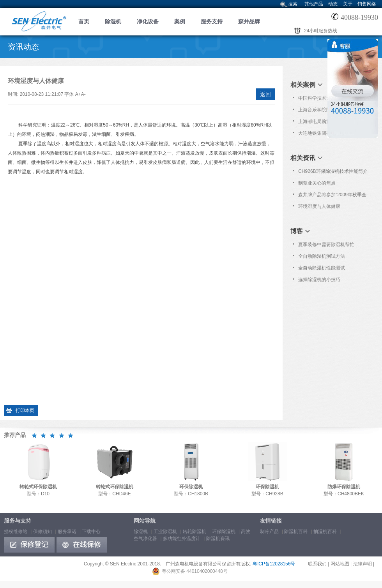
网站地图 (340, 564)
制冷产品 (269, 532)
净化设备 (148, 21)
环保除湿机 (224, 532)
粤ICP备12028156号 (274, 564)
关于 (348, 4)
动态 (333, 4)
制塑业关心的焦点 (317, 183)
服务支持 (212, 21)
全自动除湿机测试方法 (322, 256)
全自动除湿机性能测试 (322, 268)
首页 (84, 21)
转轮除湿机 (195, 532)
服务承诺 (67, 532)
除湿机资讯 (218, 539)
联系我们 (317, 564)
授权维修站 (16, 532)
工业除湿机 (165, 532)
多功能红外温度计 (182, 539)
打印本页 (25, 410)
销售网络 (367, 4)
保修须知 (42, 532)
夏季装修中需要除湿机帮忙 (326, 245)
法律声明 (363, 564)
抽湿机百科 (325, 532)
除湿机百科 (296, 532)
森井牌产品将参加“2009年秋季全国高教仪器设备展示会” (332, 196)
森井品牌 (249, 21)
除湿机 (113, 21)
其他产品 (314, 4)
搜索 (293, 4)
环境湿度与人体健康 (319, 206)
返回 (265, 94)
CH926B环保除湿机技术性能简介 (333, 171)
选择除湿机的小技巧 (319, 280)
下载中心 (91, 532)
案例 (180, 21)
